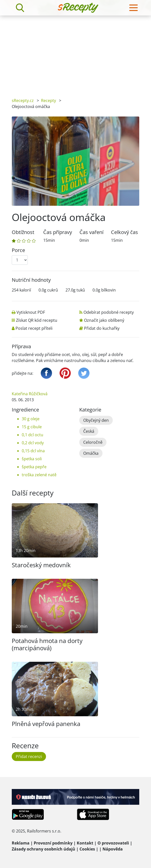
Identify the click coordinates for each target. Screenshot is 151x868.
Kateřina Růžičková (30, 394)
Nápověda (113, 849)
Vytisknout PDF (31, 312)
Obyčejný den (96, 420)
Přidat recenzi (29, 756)
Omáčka (91, 453)
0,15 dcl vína (33, 451)
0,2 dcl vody (33, 443)
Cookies (87, 849)
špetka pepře (34, 467)
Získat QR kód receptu (37, 320)
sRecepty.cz (23, 100)
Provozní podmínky (53, 843)
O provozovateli (113, 843)
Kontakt (85, 843)
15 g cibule (32, 427)
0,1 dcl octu (32, 435)
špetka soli (32, 459)
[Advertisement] (75, 53)
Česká (89, 431)
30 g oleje (31, 419)
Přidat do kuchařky (102, 328)
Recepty (48, 100)
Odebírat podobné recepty (109, 312)
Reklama (21, 843)
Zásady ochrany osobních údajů (43, 849)
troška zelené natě (39, 475)
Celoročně (93, 442)
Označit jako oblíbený (104, 320)
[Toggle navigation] (133, 8)
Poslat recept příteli (34, 328)
